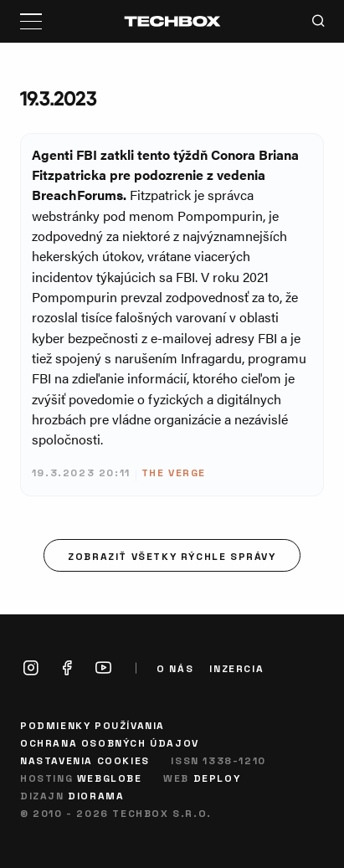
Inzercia (236, 668)
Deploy (217, 778)
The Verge (174, 472)
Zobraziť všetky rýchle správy (172, 556)
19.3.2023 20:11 (81, 472)
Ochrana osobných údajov (110, 742)
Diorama (96, 795)
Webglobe (110, 778)
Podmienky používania (92, 725)
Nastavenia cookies (85, 760)
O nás (175, 668)
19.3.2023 (58, 98)
